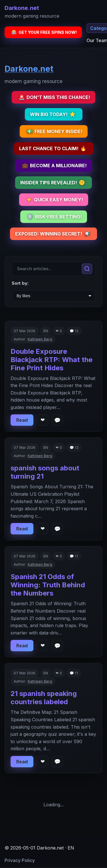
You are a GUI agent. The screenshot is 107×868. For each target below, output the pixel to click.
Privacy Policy (20, 860)
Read (22, 420)
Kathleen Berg (40, 339)
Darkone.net (22, 8)
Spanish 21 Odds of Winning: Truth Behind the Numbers (48, 585)
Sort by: (20, 283)
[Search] (87, 269)
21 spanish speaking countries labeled (44, 698)
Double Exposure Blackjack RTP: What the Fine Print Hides (52, 360)
